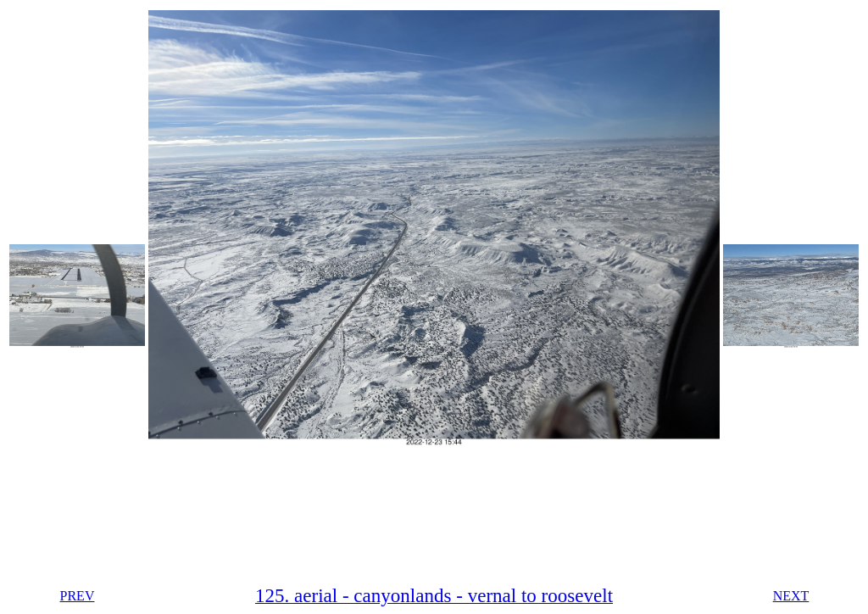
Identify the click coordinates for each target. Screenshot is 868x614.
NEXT (791, 596)
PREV (78, 596)
